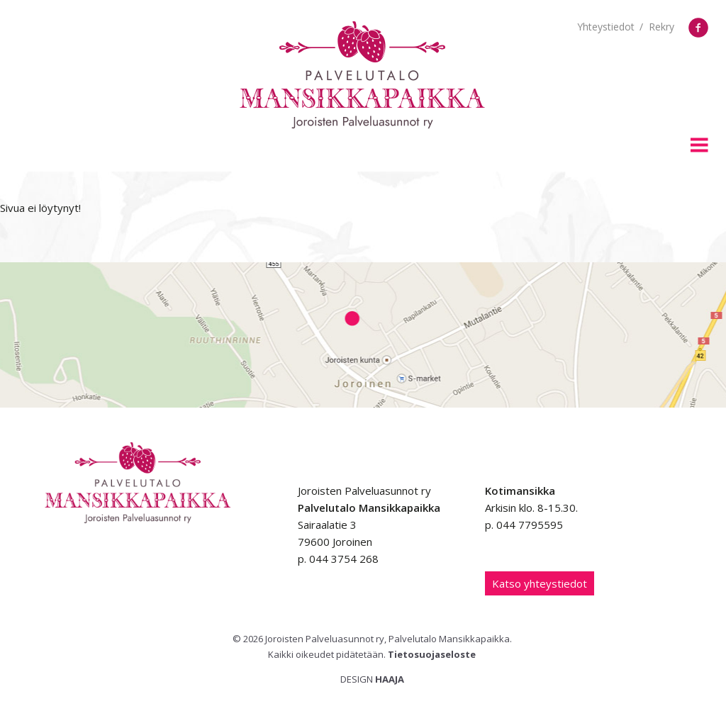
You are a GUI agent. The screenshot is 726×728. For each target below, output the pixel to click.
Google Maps (363, 335)
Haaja (390, 679)
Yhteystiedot (606, 27)
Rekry (661, 27)
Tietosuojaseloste (432, 654)
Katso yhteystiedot (540, 583)
